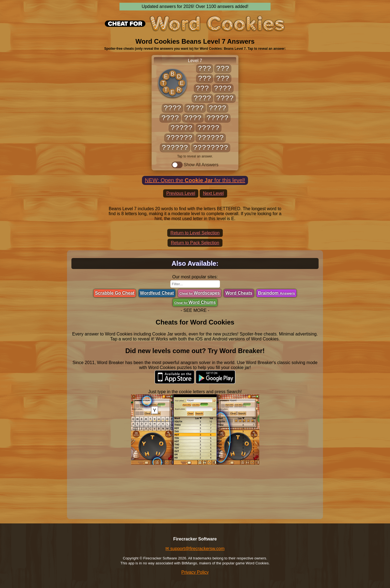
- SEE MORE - (195, 310)
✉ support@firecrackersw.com (195, 549)
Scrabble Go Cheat (115, 293)
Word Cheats (239, 293)
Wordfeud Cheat (157, 293)
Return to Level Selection (195, 233)
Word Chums (195, 302)
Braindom (276, 293)
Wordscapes (200, 293)
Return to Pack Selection (195, 243)
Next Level (213, 193)
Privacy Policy (195, 572)
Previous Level (181, 193)
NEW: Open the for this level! (195, 180)
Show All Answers (195, 165)
